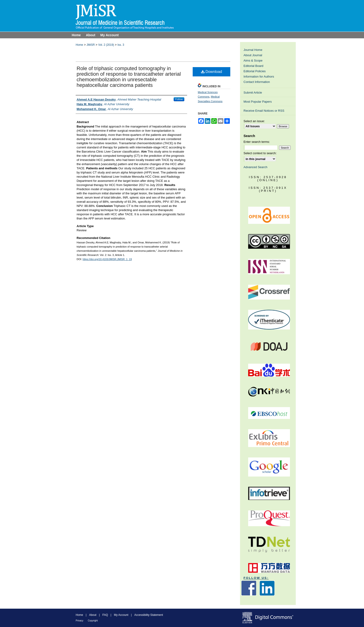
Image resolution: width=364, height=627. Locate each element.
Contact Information (257, 82)
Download (212, 72)
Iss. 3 (121, 45)
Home (79, 45)
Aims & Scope (253, 60)
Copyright (93, 621)
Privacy (80, 621)
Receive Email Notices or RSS (264, 111)
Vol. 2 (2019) (106, 45)
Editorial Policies (255, 71)
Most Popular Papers (258, 102)
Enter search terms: (257, 142)
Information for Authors (259, 77)
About (93, 615)
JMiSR (91, 45)
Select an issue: (254, 121)
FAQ (105, 615)
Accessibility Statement (149, 615)
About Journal (253, 55)
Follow (179, 99)
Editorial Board (253, 66)
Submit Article (253, 93)
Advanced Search (255, 167)
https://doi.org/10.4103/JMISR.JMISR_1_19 (107, 259)
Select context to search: (260, 153)
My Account (121, 615)
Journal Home (253, 50)
